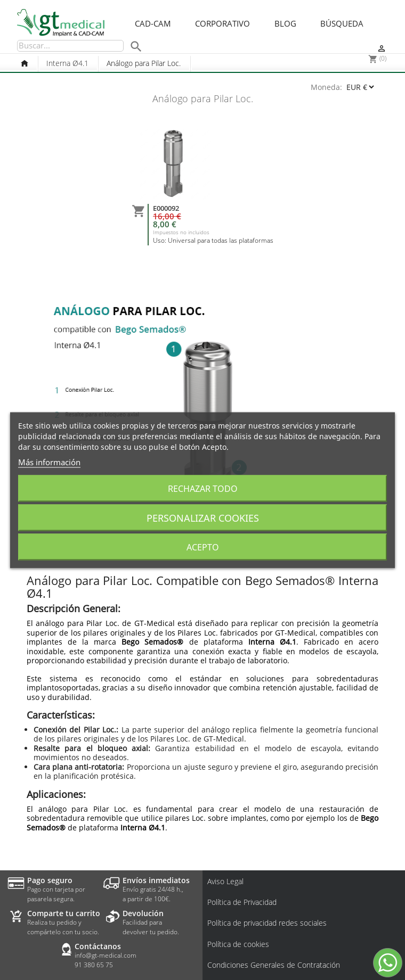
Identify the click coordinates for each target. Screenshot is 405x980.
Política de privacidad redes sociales (267, 923)
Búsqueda (342, 24)
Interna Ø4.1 (67, 63)
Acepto (203, 547)
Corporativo (222, 24)
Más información (49, 462)
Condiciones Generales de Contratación (274, 965)
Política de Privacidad (242, 902)
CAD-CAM (153, 24)
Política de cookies (238, 944)
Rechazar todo (203, 488)
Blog (285, 24)
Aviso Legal (225, 882)
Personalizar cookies (203, 517)
